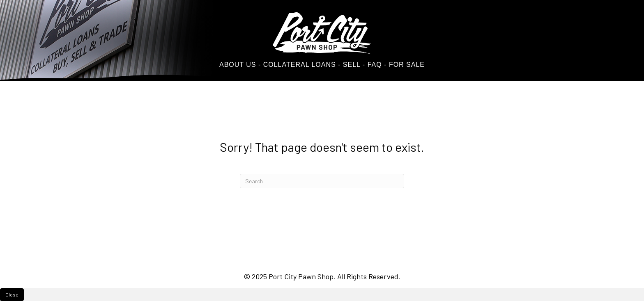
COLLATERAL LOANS (300, 65)
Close (12, 294)
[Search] (322, 181)
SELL (350, 65)
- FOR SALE (404, 65)
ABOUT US (238, 65)
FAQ (375, 65)
